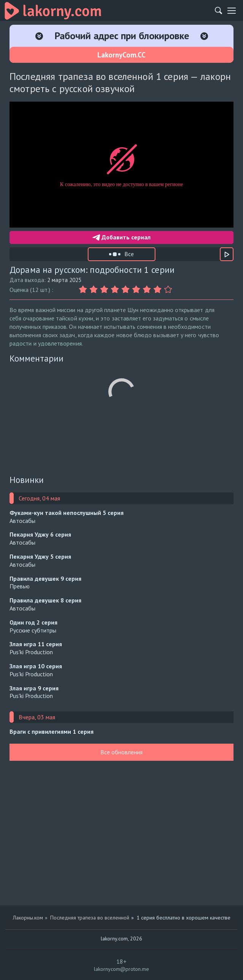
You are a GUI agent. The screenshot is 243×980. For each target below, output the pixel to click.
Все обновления (121, 752)
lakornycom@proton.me (121, 969)
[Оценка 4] (116, 290)
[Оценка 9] (169, 290)
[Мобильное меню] (232, 11)
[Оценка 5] (127, 290)
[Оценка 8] (159, 290)
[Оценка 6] (137, 290)
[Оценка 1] (84, 290)
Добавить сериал (121, 237)
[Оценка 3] (105, 290)
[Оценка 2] (95, 290)
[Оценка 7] (148, 290)
